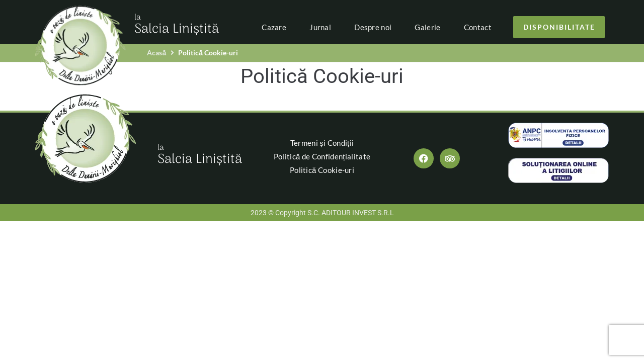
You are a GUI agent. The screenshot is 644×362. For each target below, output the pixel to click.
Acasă (156, 53)
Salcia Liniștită (177, 26)
